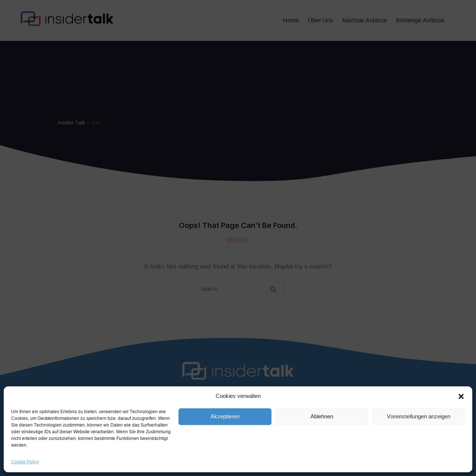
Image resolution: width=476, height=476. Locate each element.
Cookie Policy (25, 462)
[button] (461, 396)
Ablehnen (322, 417)
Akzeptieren (225, 417)
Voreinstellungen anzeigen (419, 417)
